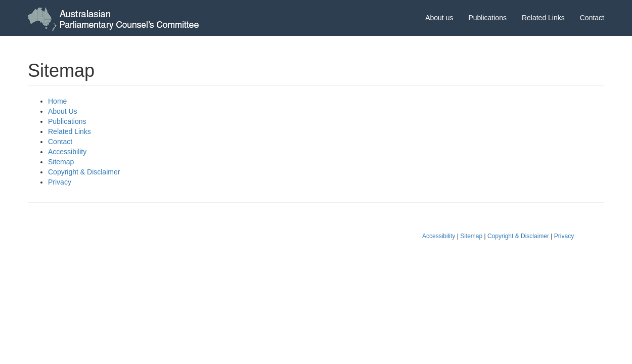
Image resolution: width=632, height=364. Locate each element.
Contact (592, 18)
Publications (487, 18)
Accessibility (67, 152)
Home (57, 101)
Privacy (60, 182)
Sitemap (61, 162)
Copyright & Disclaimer (84, 172)
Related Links (543, 18)
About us (439, 18)
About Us (63, 111)
